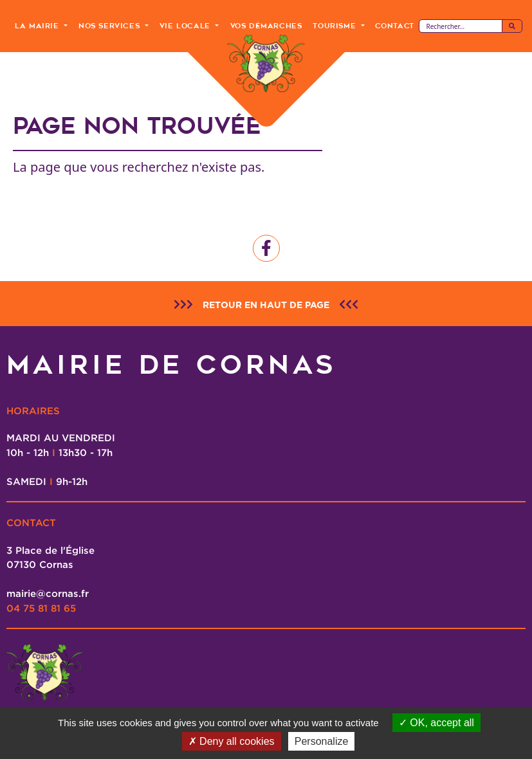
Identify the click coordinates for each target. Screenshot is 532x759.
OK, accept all (436, 723)
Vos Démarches (266, 26)
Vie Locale (187, 26)
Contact (395, 26)
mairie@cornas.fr (48, 593)
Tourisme (335, 26)
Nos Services (111, 26)
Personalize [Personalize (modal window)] (322, 741)
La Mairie (38, 26)
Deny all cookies (232, 741)
